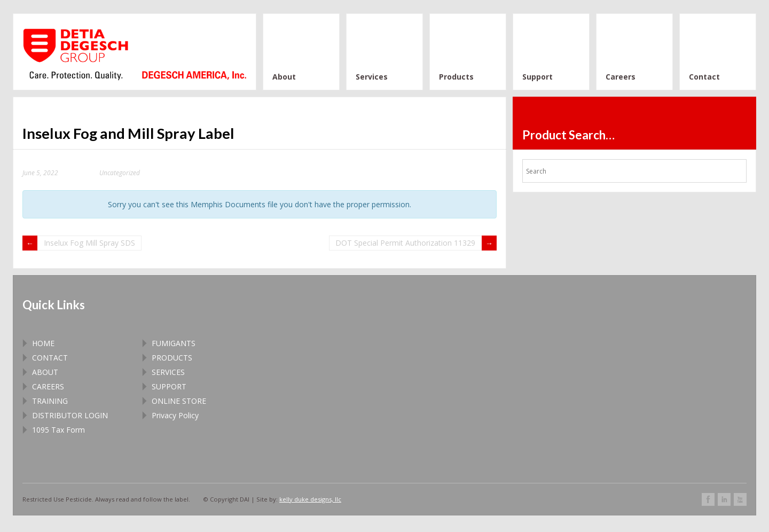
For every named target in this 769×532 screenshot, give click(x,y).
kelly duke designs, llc (310, 499)
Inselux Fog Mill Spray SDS (89, 243)
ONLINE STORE (179, 401)
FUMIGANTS (174, 343)
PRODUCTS (172, 358)
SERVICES (168, 372)
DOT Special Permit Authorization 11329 (405, 243)
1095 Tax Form (58, 430)
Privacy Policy (175, 415)
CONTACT (50, 358)
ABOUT (45, 372)
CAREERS (48, 386)
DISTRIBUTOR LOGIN (70, 415)
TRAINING (50, 401)
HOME (43, 343)
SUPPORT (169, 386)
